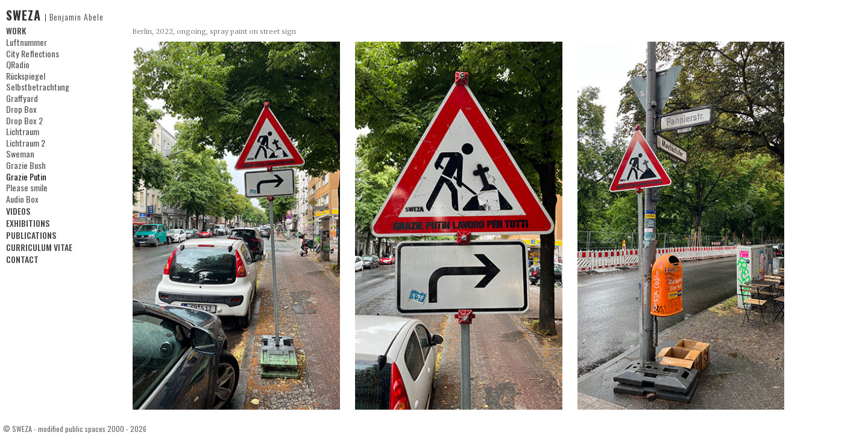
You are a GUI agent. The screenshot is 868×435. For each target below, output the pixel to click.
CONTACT (22, 256)
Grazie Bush (25, 163)
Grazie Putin (25, 174)
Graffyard (21, 97)
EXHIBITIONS (28, 220)
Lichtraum (22, 130)
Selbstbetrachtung (36, 86)
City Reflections (31, 53)
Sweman (19, 152)
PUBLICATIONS (31, 232)
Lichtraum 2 (25, 141)
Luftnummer (26, 42)
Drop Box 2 (24, 119)
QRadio (17, 64)
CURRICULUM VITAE (39, 244)
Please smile (26, 185)
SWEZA (55, 15)
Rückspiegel (25, 75)
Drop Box (20, 108)
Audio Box (21, 196)
